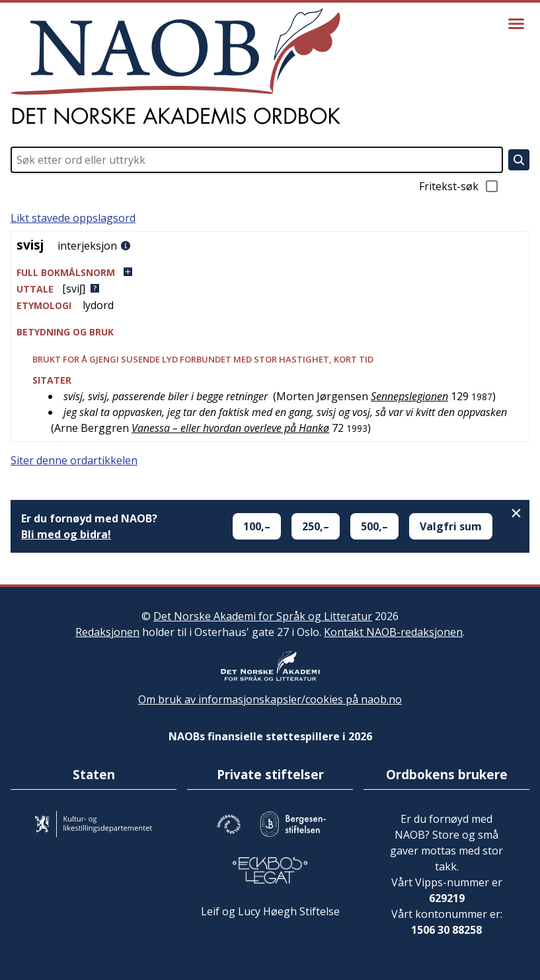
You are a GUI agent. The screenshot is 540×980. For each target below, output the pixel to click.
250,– (316, 526)
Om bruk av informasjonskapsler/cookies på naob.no (270, 699)
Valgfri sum (451, 526)
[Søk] (519, 160)
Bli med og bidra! (66, 534)
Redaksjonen (107, 632)
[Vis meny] (516, 24)
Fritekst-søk (459, 186)
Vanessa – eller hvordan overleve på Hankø (230, 428)
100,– (257, 526)
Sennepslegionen (409, 396)
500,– (374, 526)
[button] (270, 272)
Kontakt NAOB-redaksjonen (393, 632)
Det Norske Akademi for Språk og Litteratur (263, 616)
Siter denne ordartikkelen (74, 460)
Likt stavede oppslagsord (73, 218)
